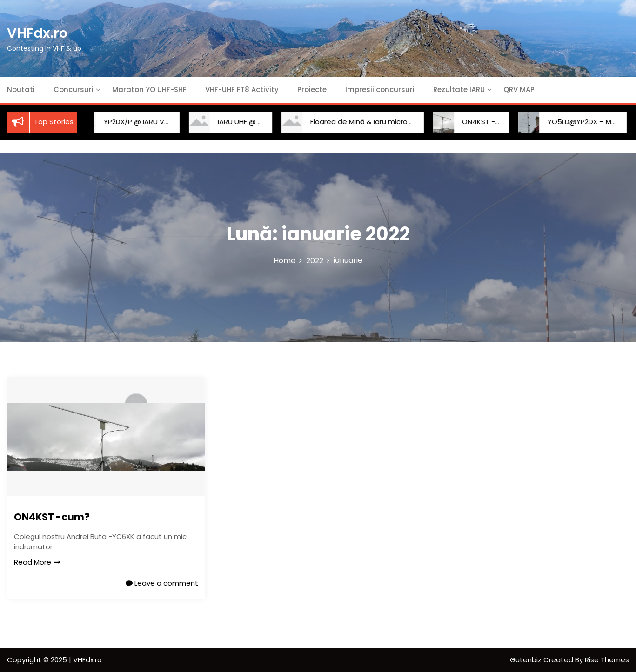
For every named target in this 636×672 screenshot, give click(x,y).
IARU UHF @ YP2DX (238, 122)
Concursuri (74, 90)
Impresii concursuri (380, 90)
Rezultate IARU (459, 90)
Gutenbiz (527, 660)
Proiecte (312, 90)
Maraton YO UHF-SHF (149, 90)
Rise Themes (607, 660)
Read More (37, 562)
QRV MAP (519, 90)
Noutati (21, 90)
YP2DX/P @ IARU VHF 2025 (137, 122)
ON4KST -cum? (478, 122)
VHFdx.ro (37, 33)
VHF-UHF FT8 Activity (242, 90)
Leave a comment (162, 583)
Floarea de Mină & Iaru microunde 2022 (367, 122)
